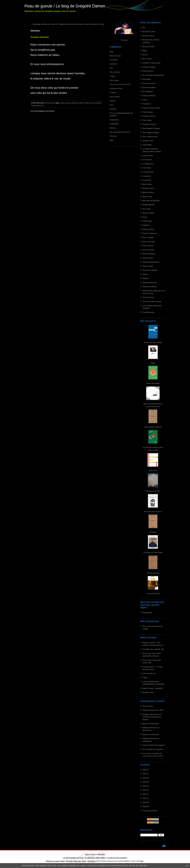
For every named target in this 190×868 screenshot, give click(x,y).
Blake (145, 50)
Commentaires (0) (37, 106)
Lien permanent (95, 103)
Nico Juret (146, 209)
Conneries (114, 60)
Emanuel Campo (149, 83)
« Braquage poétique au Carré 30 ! (45, 24)
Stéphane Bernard (150, 282)
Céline (145, 677)
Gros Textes (147, 120)
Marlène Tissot (148, 188)
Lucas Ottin (147, 180)
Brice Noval (147, 59)
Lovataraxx (147, 176)
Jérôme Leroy (148, 141)
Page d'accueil (65, 24)
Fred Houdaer (148, 112)
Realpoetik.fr (147, 613)
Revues (113, 128)
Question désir (148, 692)
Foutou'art (146, 104)
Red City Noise (148, 250)
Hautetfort (102, 854)
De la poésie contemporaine (153, 75)
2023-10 (146, 798)
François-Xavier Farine (151, 108)
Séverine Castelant (150, 270)
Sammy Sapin (148, 266)
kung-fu (113, 101)
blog (142, 861)
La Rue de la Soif (153, 593)
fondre (86, 103)
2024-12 (146, 770)
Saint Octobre (148, 258)
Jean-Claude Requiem (153, 427)
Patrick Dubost (148, 229)
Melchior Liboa (148, 192)
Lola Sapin (147, 168)
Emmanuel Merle (149, 87)
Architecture (154, 724)
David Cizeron (148, 71)
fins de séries (115, 72)
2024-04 (146, 782)
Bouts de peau (115, 56)
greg (144, 724)
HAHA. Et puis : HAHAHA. (153, 688)
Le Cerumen (147, 160)
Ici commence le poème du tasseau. (152, 717)
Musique (113, 109)
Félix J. (145, 100)
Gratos (112, 76)
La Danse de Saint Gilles (153, 552)
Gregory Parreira (149, 116)
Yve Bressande (148, 312)
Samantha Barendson (151, 262)
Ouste (145, 217)
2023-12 (146, 790)
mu (144, 749)
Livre (112, 105)
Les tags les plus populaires (117, 858)
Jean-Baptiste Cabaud (151, 128)
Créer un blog (90, 854)
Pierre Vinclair (148, 246)
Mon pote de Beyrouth (151, 200)
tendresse (75, 103)
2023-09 (146, 802)
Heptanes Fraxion (149, 124)
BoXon (145, 55)
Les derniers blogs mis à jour (73, 858)
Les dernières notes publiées (95, 858)
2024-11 (146, 774)
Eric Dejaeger (148, 91)
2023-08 (146, 806)
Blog (111, 52)
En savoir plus (142, 865)
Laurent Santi (148, 155)
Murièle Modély (148, 205)
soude (68, 103)
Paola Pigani (147, 221)
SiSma (145, 274)
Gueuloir (113, 92)
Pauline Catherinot (150, 233)
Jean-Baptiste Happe (151, 132)
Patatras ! (146, 225)
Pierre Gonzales (149, 242)
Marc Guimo (147, 184)
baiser (81, 103)
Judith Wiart (147, 145)
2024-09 (146, 778)
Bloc (151, 706)
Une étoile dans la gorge (152, 301)
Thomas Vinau (148, 297)
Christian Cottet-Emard (151, 63)
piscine (63, 103)
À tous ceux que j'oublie (153, 342)
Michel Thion (147, 196)
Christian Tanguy (149, 67)
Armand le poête (149, 31)
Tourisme (113, 136)
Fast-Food (153, 470)
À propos (124, 40)
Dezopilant (147, 79)
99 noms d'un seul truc (153, 511)
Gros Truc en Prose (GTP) (120, 84)
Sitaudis (146, 278)
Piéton (153, 363)
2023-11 (146, 794)
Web (111, 140)
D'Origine (153, 532)
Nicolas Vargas (148, 213)
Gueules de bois (116, 88)
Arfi (144, 27)
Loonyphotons (148, 172)
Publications (114, 120)
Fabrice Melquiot (149, 96)
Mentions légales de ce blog (76, 861)
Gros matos (114, 80)
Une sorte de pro (149, 673)
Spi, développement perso (120, 132)
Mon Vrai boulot (153, 573)
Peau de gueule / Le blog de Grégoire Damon (65, 6)
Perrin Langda (148, 237)
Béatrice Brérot (148, 36)
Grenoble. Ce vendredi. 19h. (153, 649)
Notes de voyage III (157, 745)
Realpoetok (114, 124)
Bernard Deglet (148, 46)
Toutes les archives (150, 811)
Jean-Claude (115, 97)
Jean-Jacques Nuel (150, 136)
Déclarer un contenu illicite (55, 861)
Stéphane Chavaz (149, 286)
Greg (144, 706)
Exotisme (113, 64)
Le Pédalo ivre (148, 164)
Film (111, 68)
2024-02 (146, 786)
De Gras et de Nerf (153, 491)
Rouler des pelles (153, 383)
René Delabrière (149, 254)
